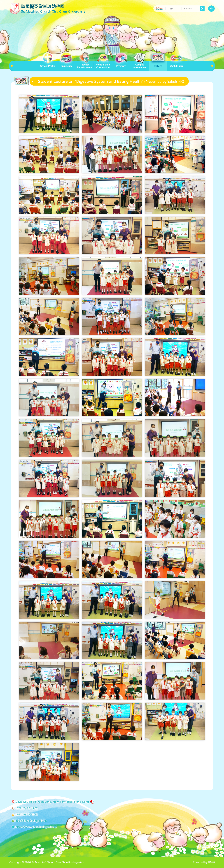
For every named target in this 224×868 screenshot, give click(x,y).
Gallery (158, 64)
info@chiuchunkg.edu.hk (31, 821)
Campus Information (140, 65)
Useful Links (176, 64)
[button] (110, 82)
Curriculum (66, 64)
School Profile (48, 64)
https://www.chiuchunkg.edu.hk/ (36, 827)
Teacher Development (85, 65)
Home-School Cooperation (103, 65)
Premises (121, 64)
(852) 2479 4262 (27, 808)
